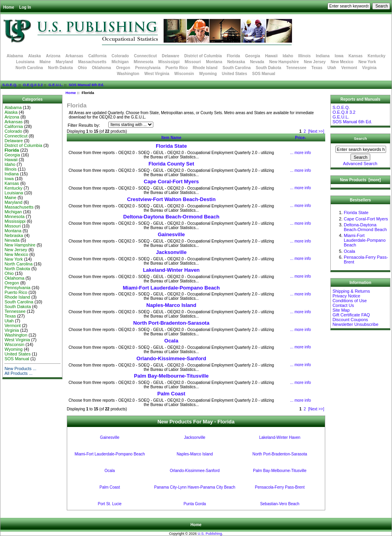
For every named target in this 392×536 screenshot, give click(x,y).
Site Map (341, 310)
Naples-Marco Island (171, 305)
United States (234, 74)
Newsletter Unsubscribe (355, 324)
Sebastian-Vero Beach (280, 504)
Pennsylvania (148, 68)
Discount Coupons (350, 320)
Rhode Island (205, 68)
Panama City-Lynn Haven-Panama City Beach (195, 487)
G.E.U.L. (56, 85)
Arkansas (74, 56)
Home (9, 7)
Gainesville (171, 234)
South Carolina (237, 68)
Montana (214, 62)
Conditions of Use (350, 301)
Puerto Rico (177, 68)
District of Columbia (203, 56)
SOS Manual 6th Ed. (87, 85)
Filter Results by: (84, 125)
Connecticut (145, 56)
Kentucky (376, 56)
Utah (332, 68)
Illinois (305, 56)
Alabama (15, 56)
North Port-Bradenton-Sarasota (171, 323)
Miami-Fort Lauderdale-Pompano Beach (171, 288)
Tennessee (296, 68)
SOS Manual (264, 74)
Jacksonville (171, 252)
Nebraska (236, 62)
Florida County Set (171, 164)
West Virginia (157, 74)
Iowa (339, 56)
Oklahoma (102, 68)
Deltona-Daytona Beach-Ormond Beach (171, 217)
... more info (301, 153)
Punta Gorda (195, 504)
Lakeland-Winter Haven (171, 270)
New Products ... (20, 369)
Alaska (34, 56)
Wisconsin (184, 74)
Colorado (120, 56)
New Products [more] (360, 180)
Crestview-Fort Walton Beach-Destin (171, 199)
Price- (301, 138)
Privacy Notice (346, 296)
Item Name (171, 138)
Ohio (82, 68)
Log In (25, 7)
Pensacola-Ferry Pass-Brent (280, 487)
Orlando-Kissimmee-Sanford (171, 358)
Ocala (171, 341)
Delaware (171, 56)
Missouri (193, 62)
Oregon (123, 68)
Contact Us (343, 305)
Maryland (64, 62)
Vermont (349, 68)
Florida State (171, 146)
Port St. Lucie (110, 504)
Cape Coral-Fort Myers (171, 181)
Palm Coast (171, 394)
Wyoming (208, 74)
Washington (128, 74)
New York (367, 62)
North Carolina (29, 68)
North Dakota (60, 68)
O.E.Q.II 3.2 (33, 85)
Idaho (288, 56)
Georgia (253, 56)
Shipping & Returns (351, 291)
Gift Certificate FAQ (351, 315)
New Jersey (315, 62)
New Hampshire (284, 62)
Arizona (53, 56)
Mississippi (169, 62)
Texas (317, 68)
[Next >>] (316, 131)
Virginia (369, 68)
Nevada (257, 62)
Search (361, 138)
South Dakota (268, 68)
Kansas (356, 56)
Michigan (120, 62)
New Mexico (342, 62)
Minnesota (143, 62)
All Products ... (18, 373)
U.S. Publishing (210, 534)
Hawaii (271, 56)
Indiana (323, 56)
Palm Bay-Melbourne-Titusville (171, 376)
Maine (45, 62)
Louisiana (25, 62)
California (97, 56)
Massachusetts (92, 62)
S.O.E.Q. (10, 85)
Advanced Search (360, 164)
